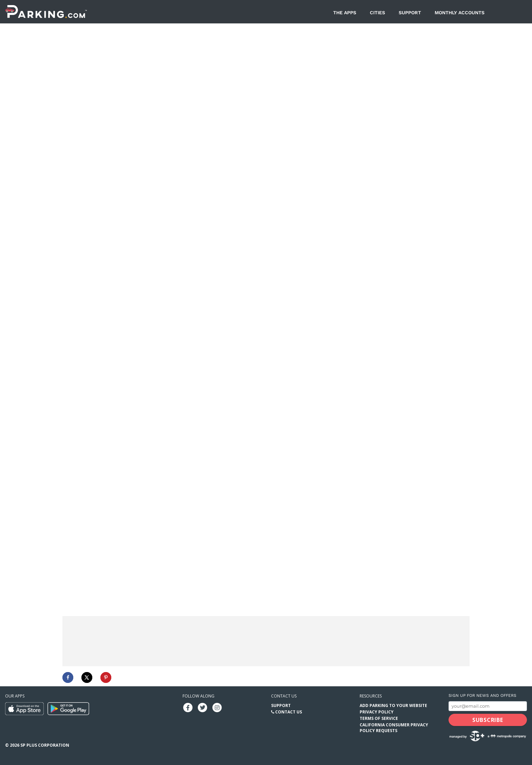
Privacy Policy (377, 712)
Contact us (284, 696)
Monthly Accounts (460, 13)
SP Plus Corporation (45, 745)
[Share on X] (87, 677)
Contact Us (289, 712)
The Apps (345, 13)
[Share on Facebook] (68, 677)
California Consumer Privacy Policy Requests (394, 727)
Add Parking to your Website (393, 705)
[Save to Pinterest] (106, 677)
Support (410, 13)
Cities (377, 13)
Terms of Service (379, 718)
